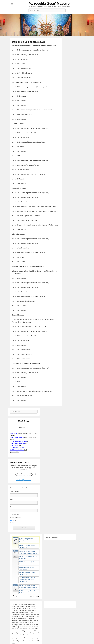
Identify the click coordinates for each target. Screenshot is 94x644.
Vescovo (29, 442)
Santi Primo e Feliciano (17, 450)
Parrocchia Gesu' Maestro (49, 4)
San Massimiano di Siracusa (18, 442)
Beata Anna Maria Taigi (17, 438)
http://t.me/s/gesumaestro (24, 480)
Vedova (21, 446)
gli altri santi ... (15, 452)
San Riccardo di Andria (17, 448)
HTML (15, 521)
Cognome (13, 507)
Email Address (15, 492)
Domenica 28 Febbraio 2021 (29, 42)
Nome (12, 499)
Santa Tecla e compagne (17, 444)
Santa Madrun (14, 446)
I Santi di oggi (24, 421)
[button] (16, 596)
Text (14, 523)
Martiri (26, 450)
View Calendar (34, 596)
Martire (27, 444)
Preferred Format (15, 518)
